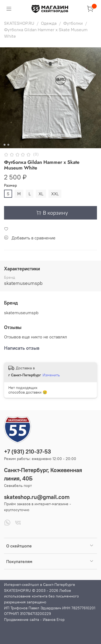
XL (41, 194)
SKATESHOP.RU (19, 23)
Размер (11, 185)
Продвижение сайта (22, 620)
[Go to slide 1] (4, 145)
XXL (55, 194)
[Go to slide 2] (8, 145)
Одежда (49, 23)
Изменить (51, 375)
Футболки (73, 23)
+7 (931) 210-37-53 (27, 452)
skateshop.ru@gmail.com (37, 497)
